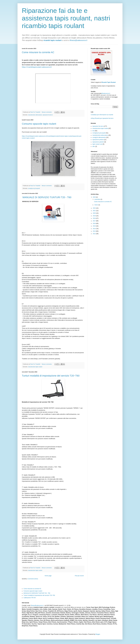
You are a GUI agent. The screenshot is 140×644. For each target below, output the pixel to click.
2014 (94, 229)
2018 (94, 218)
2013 (94, 231)
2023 (94, 197)
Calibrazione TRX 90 (30, 598)
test (93, 131)
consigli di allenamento (99, 137)
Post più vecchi (79, 576)
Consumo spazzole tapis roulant (39, 124)
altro (94, 146)
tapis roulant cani (97, 144)
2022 (94, 208)
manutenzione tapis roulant (35, 367)
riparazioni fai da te (48, 115)
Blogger (98, 634)
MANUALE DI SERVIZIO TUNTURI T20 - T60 (47, 197)
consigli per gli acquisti (34, 188)
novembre (98, 199)
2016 (94, 223)
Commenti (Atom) (33, 579)
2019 (94, 216)
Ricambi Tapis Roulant (109, 82)
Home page (48, 576)
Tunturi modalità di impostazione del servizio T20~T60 (51, 376)
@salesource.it (106, 93)
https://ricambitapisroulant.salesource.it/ (37, 67)
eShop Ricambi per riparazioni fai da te (102, 118)
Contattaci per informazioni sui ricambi (102, 115)
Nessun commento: (47, 112)
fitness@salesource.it (79, 40)
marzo (96, 205)
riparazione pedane (98, 140)
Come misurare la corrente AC (38, 52)
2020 (94, 213)
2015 (94, 226)
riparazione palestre (98, 142)
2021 (94, 211)
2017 (94, 221)
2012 (94, 234)
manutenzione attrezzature (35, 115)
